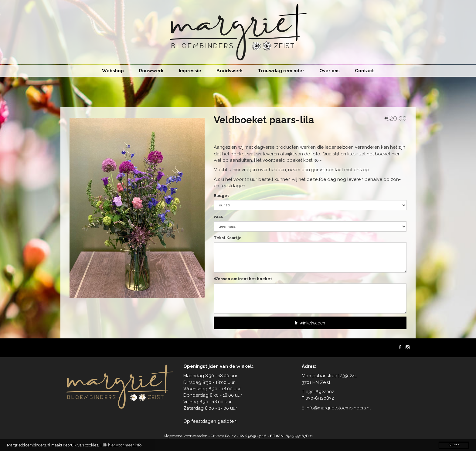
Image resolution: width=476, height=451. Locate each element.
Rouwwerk (151, 71)
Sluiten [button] (454, 445)
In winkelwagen (310, 323)
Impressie (190, 71)
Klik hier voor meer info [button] (121, 445)
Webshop (113, 71)
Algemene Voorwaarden (185, 436)
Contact (364, 71)
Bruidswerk (230, 71)
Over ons (330, 71)
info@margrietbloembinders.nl (338, 408)
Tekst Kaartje (228, 238)
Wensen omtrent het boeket (243, 279)
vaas (218, 217)
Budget (221, 196)
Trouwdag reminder (281, 71)
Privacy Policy (223, 436)
